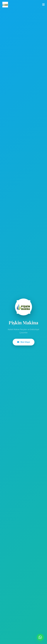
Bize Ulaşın (24, 342)
